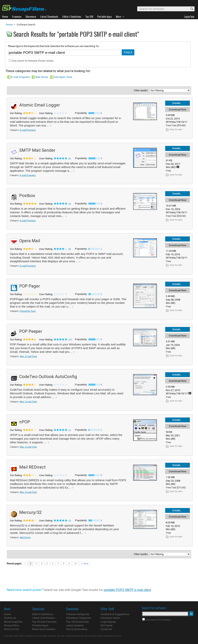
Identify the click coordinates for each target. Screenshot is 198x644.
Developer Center (110, 618)
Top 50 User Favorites (44, 622)
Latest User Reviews (44, 618)
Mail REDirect (32, 467)
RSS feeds (106, 625)
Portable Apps (40, 625)
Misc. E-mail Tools (28, 356)
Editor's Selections (43, 614)
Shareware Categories (79, 618)
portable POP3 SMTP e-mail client (127, 590)
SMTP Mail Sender (37, 150)
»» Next (85, 564)
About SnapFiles (13, 622)
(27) (70, 340)
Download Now (178, 109)
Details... (178, 103)
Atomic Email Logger (40, 105)
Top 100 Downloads (77, 622)
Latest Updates (75, 625)
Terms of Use (11, 629)
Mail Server (42, 77)
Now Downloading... (78, 629)
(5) (70, 249)
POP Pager (30, 286)
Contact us (10, 618)
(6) (70, 159)
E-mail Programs (20, 77)
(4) (70, 204)
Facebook (106, 629)
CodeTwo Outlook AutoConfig (48, 377)
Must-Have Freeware (44, 629)
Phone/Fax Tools (28, 311)
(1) (70, 430)
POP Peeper (31, 331)
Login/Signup (108, 622)
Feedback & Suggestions (115, 614)
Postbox (27, 196)
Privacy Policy (11, 625)
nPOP (25, 422)
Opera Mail (30, 241)
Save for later (176, 129)
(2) (70, 521)
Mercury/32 (30, 512)
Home (9, 25)
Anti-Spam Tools (63, 77)
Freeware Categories (78, 614)
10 (75, 564)
